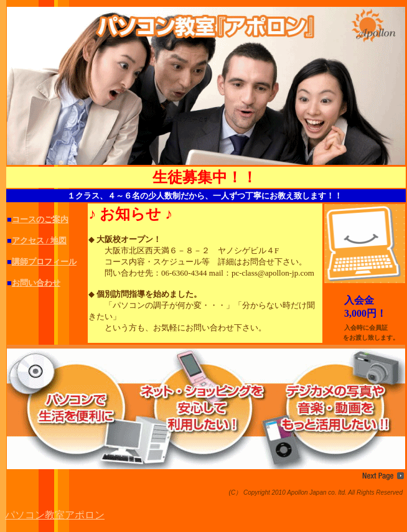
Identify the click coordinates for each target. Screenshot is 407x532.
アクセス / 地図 (39, 240)
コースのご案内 (40, 219)
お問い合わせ (36, 283)
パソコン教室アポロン (55, 515)
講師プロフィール (44, 262)
